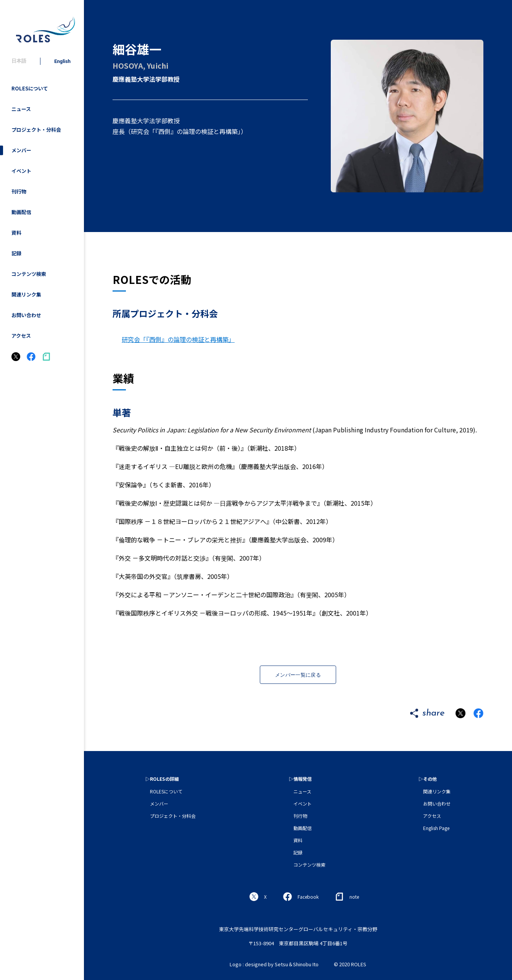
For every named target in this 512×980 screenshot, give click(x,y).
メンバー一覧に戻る (298, 675)
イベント (21, 171)
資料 (16, 233)
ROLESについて (30, 88)
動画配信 (21, 212)
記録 (16, 253)
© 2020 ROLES (350, 964)
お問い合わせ (26, 315)
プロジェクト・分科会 (36, 130)
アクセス (21, 336)
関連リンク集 (26, 294)
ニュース (21, 109)
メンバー (21, 150)
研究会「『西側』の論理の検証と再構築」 (178, 339)
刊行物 (19, 191)
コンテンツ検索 (29, 274)
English (62, 61)
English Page (436, 828)
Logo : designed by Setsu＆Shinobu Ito (274, 964)
